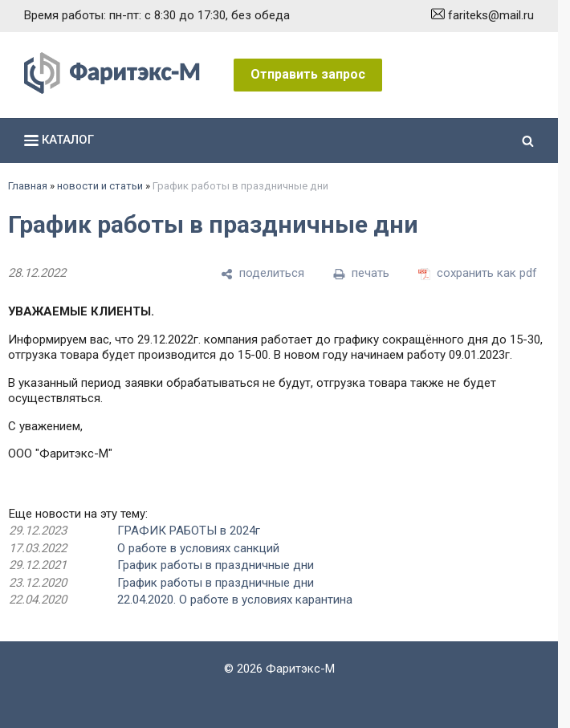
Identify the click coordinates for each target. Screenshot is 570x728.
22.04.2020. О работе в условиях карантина (235, 600)
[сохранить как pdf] (478, 274)
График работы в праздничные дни (216, 565)
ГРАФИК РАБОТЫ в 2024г (189, 531)
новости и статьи (100, 186)
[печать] (361, 274)
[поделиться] (263, 274)
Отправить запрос (308, 74)
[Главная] (112, 90)
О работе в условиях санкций (198, 548)
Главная (28, 186)
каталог (59, 140)
